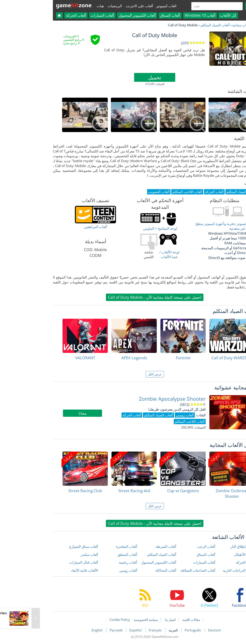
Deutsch (183, 630)
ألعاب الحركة (44, 15)
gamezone (42, 5)
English (66, 630)
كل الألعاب (197, 15)
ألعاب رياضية (96, 562)
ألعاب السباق (138, 15)
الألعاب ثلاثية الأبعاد (53, 570)
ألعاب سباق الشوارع (52, 546)
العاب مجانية (209, 25)
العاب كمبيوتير (135, 6)
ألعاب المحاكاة (134, 570)
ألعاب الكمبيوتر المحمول (105, 15)
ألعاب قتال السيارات (52, 562)
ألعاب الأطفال (213, 554)
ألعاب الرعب (175, 546)
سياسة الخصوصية (114, 620)
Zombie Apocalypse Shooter (141, 399)
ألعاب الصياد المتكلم (183, 25)
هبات (69, 6)
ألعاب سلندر (58, 554)
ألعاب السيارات (71, 15)
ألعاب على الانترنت (108, 6)
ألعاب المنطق (96, 554)
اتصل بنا (139, 620)
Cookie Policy (88, 620)
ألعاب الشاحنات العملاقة (166, 570)
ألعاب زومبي (97, 570)
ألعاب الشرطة (134, 546)
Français (124, 630)
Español (104, 630)
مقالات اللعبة (160, 620)
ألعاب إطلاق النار (211, 546)
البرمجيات (83, 6)
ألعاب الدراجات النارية (207, 570)
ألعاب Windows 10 (168, 15)
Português (162, 630)
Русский (85, 630)
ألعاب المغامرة (95, 546)
